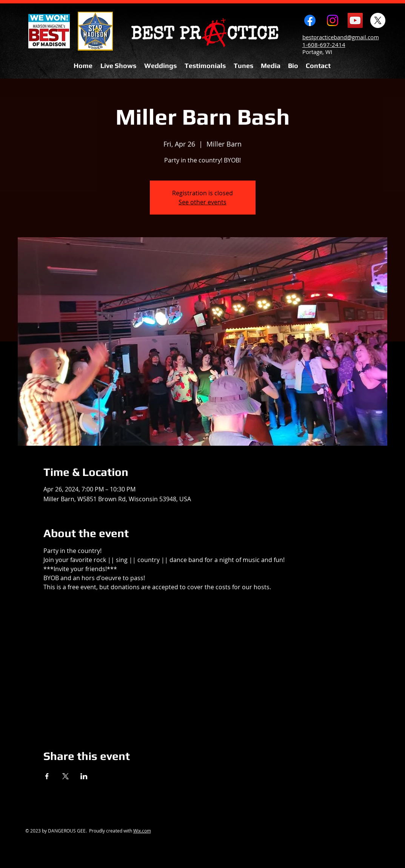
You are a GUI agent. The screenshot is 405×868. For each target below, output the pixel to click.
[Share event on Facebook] (47, 776)
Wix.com (142, 831)
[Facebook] (310, 20)
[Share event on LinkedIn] (84, 776)
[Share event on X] (65, 776)
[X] (378, 20)
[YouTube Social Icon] (355, 20)
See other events (202, 202)
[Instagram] (333, 20)
